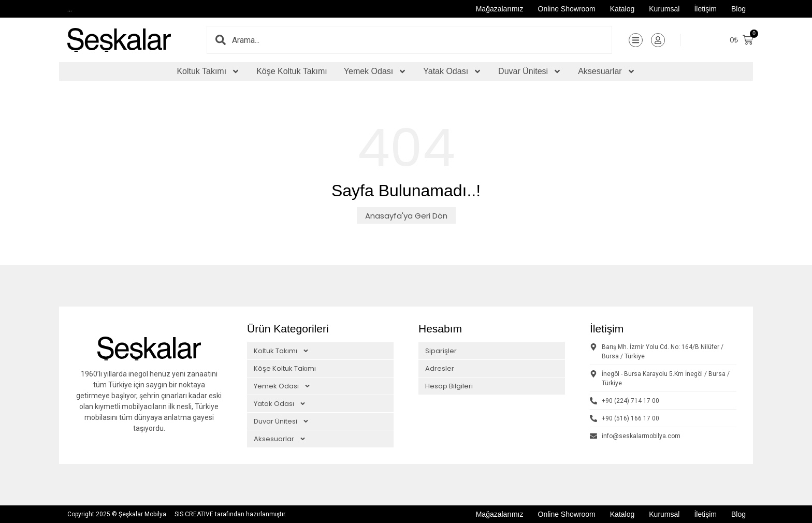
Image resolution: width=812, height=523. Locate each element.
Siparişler (441, 351)
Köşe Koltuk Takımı (292, 71)
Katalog (622, 9)
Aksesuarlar (606, 71)
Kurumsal (664, 9)
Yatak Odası (452, 71)
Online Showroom (567, 9)
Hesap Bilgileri (449, 386)
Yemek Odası (375, 71)
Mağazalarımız (500, 9)
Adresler (440, 368)
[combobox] (422, 40)
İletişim (705, 9)
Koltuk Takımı (208, 71)
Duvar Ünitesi (530, 71)
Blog (738, 9)
